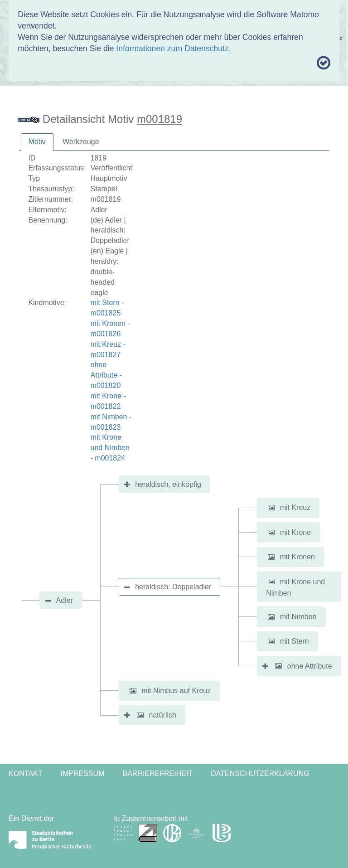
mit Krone (295, 532)
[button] (271, 508)
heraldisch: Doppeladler (173, 587)
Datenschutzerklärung (260, 773)
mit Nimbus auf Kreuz (176, 691)
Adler (65, 600)
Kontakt (25, 773)
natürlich (163, 715)
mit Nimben (298, 617)
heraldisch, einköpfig (168, 484)
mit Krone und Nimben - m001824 (110, 448)
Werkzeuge (81, 142)
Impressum (83, 773)
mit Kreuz (295, 507)
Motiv (37, 142)
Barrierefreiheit (157, 773)
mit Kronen (297, 557)
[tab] (37, 142)
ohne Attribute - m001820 (106, 375)
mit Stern (295, 641)
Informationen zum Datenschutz (172, 48)
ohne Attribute (310, 666)
